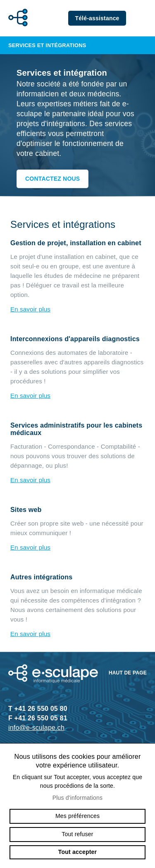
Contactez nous (52, 179)
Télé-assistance (97, 18)
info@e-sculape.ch (36, 728)
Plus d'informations (78, 798)
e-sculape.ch (16, 18)
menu (143, 18)
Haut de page (128, 673)
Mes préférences (77, 816)
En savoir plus (30, 309)
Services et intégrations (77, 45)
